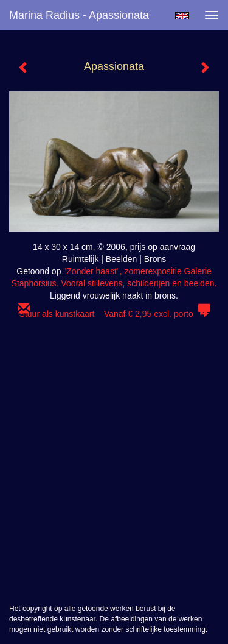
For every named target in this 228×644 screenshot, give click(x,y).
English (182, 16)
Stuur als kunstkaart (114, 314)
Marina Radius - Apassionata (79, 15)
